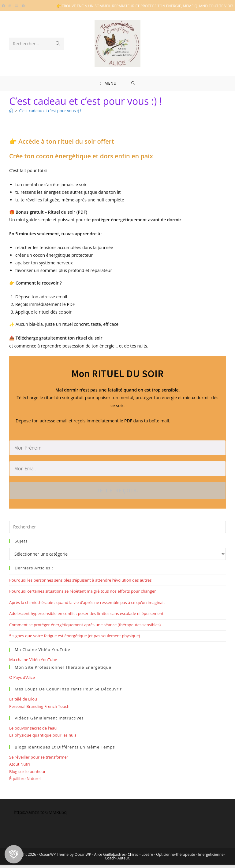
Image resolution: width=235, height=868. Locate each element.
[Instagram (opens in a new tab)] (10, 6)
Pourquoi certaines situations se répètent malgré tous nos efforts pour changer (82, 595)
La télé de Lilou (23, 703)
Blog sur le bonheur (27, 775)
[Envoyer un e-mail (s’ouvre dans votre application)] (17, 6)
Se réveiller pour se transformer (39, 760)
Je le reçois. (118, 494)
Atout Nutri (20, 768)
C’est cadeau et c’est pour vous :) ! (50, 114)
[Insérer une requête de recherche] (117, 531)
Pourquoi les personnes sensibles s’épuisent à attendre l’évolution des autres (80, 584)
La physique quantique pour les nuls (43, 739)
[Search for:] (133, 85)
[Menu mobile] (108, 85)
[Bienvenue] (11, 114)
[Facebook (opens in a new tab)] (4, 6)
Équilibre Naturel (25, 782)
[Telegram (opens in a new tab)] (23, 6)
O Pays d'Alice (22, 681)
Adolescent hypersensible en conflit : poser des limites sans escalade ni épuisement (86, 617)
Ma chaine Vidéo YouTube (33, 663)
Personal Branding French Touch (39, 710)
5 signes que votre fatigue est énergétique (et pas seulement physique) (75, 639)
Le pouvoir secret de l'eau (33, 732)
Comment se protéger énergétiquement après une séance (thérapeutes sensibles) (85, 628)
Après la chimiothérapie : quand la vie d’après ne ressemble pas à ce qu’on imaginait (87, 606)
